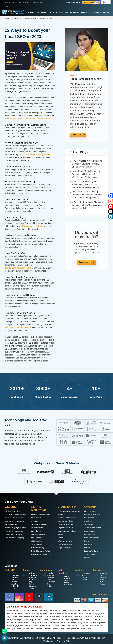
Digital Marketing (46, 12)
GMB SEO (35, 521)
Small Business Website (13, 511)
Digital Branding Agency (66, 524)
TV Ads (60, 538)
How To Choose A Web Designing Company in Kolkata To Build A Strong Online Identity (87, 164)
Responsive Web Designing (14, 538)
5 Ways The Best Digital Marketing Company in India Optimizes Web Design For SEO (87, 205)
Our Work (97, 12)
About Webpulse (90, 511)
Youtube (29, 597)
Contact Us (84, 262)
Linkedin (49, 597)
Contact (107, 12)
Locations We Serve (91, 551)
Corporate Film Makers (66, 528)
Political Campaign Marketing (41, 551)
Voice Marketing (37, 544)
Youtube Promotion (38, 528)
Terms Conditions (90, 554)
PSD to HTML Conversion (14, 531)
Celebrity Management (66, 544)
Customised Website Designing (16, 515)
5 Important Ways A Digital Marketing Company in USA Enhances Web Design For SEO (86, 184)
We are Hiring (92, 2)
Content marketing (38, 548)
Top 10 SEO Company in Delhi (19, 268)
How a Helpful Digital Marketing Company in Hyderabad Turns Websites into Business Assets (86, 174)
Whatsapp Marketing (38, 534)
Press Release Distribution (67, 518)
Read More (77, 135)
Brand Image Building (65, 521)
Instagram (19, 597)
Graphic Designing (64, 548)
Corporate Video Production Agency (67, 533)
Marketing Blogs (90, 534)
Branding (87, 548)
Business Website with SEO (14, 518)
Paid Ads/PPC (36, 531)
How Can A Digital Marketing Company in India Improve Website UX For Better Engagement (88, 195)
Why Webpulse (89, 518)
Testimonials (89, 524)
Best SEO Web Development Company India (29, 119)
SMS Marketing (37, 541)
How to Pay (88, 541)
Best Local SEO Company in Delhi (35, 154)
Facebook (9, 597)
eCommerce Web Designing (15, 521)
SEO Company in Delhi (32, 226)
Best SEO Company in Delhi (18, 328)
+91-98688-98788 (73, 2)
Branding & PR (62, 12)
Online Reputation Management (69, 511)
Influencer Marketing (65, 541)
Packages (75, 12)
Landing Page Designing (13, 534)
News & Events (90, 531)
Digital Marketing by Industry (41, 554)
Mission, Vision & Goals (92, 515)
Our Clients (88, 521)
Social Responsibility (91, 538)
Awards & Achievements (93, 528)
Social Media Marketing (39, 524)
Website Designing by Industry (15, 528)
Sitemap (87, 558)
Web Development (11, 524)
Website (32, 12)
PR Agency (62, 515)
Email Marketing (37, 538)
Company (86, 12)
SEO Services (36, 518)
